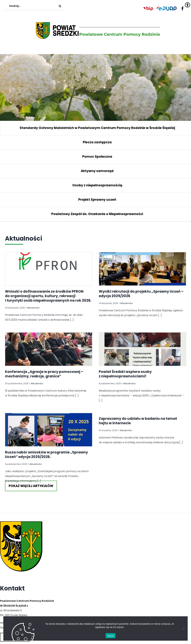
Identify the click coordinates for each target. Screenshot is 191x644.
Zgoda (110, 636)
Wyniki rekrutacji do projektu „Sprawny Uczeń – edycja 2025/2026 (135, 294)
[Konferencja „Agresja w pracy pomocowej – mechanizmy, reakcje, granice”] (73, 323)
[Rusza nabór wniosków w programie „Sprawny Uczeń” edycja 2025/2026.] (61, 416)
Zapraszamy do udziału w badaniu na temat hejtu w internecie (144, 408)
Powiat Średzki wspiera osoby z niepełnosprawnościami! (107, 378)
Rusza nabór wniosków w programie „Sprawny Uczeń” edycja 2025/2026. (59, 442)
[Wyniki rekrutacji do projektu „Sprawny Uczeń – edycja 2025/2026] (136, 271)
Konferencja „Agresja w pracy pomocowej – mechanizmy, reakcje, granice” (69, 358)
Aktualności (33, 308)
